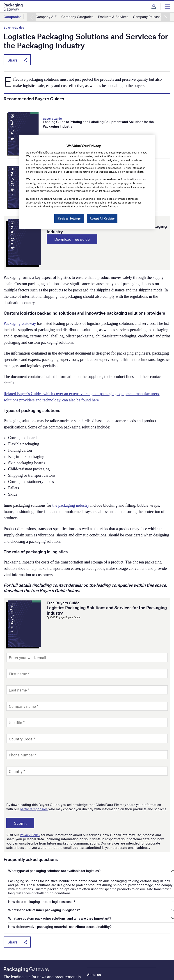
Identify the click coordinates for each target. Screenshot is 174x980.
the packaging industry (71, 505)
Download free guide (72, 239)
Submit (20, 823)
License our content (102, 966)
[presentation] (41, 789)
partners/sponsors (34, 809)
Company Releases (148, 17)
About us (94, 953)
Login (154, 7)
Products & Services (113, 17)
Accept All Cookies (102, 218)
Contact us (95, 972)
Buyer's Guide (52, 119)
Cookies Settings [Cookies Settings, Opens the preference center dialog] (69, 218)
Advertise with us (100, 959)
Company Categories (77, 17)
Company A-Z (46, 17)
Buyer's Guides (14, 28)
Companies (12, 17)
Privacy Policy (30, 835)
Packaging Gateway (20, 323)
